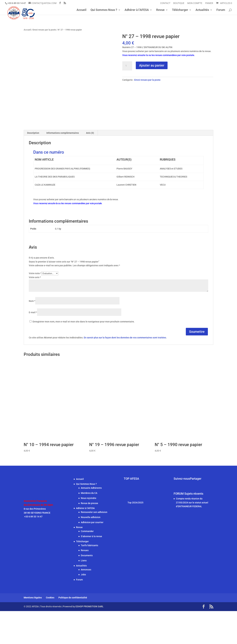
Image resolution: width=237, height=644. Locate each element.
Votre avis (35, 310)
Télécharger (180, 10)
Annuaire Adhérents (91, 521)
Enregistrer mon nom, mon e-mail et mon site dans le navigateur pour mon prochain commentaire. (84, 355)
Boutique (179, 3)
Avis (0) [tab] (90, 166)
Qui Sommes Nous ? (104, 10)
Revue (160, 10)
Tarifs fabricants (89, 578)
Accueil (81, 10)
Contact (165, 3)
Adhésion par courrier (92, 555)
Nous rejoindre (89, 531)
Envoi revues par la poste (44, 30)
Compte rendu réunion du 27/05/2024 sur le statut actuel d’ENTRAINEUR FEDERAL (192, 535)
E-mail (33, 345)
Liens (84, 593)
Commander (87, 564)
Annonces (86, 603)
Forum (221, 10)
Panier (209, 3)
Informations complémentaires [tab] (63, 166)
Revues (85, 583)
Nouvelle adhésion (91, 550)
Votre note (35, 306)
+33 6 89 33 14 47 (33, 550)
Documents (87, 588)
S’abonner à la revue (91, 569)
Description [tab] (33, 166)
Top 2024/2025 (135, 535)
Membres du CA (89, 526)
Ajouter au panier (152, 65)
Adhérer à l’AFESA (137, 10)
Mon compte (195, 3)
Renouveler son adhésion (94, 545)
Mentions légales (33, 631)
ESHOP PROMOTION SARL (90, 639)
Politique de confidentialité (73, 631)
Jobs (83, 608)
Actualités (202, 10)
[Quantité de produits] (127, 66)
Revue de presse (89, 536)
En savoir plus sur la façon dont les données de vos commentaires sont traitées (125, 371)
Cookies (50, 631)
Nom (32, 334)
